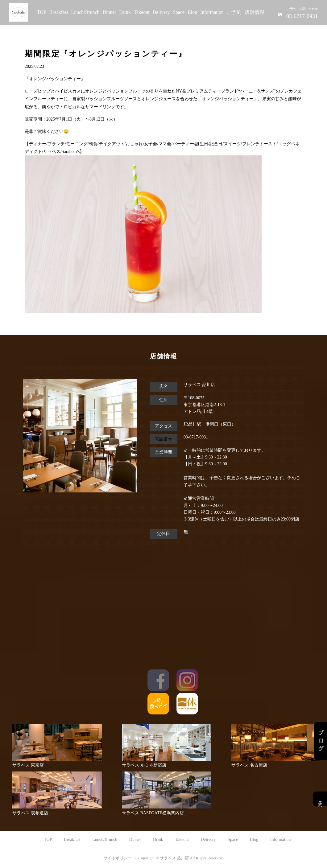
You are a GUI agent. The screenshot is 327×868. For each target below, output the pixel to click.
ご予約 (234, 12)
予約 (320, 799)
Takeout (142, 12)
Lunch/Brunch (85, 12)
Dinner (109, 12)
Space (179, 12)
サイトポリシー (118, 858)
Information (212, 12)
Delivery (161, 12)
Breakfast (59, 12)
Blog (192, 12)
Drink (125, 12)
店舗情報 (255, 12)
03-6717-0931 (196, 437)
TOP (42, 12)
